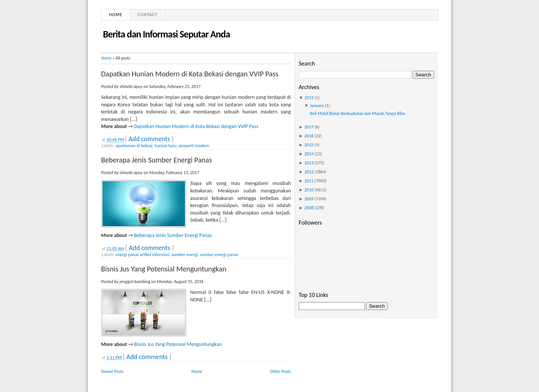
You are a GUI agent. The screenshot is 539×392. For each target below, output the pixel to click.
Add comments (149, 139)
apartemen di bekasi (134, 146)
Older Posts (281, 371)
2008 (309, 208)
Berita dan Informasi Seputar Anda (166, 34)
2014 (309, 154)
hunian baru (166, 146)
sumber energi (185, 255)
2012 (309, 172)
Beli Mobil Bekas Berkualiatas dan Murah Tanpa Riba (357, 113)
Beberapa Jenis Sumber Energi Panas (156, 160)
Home (116, 15)
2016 (309, 136)
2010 (309, 190)
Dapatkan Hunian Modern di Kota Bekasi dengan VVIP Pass (190, 74)
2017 (309, 127)
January (317, 106)
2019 (309, 98)
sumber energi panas (219, 255)
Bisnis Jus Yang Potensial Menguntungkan (164, 269)
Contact (148, 15)
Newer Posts (112, 371)
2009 (309, 199)
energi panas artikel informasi (142, 255)
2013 (309, 163)
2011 (309, 181)
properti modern (194, 146)
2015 (309, 145)
